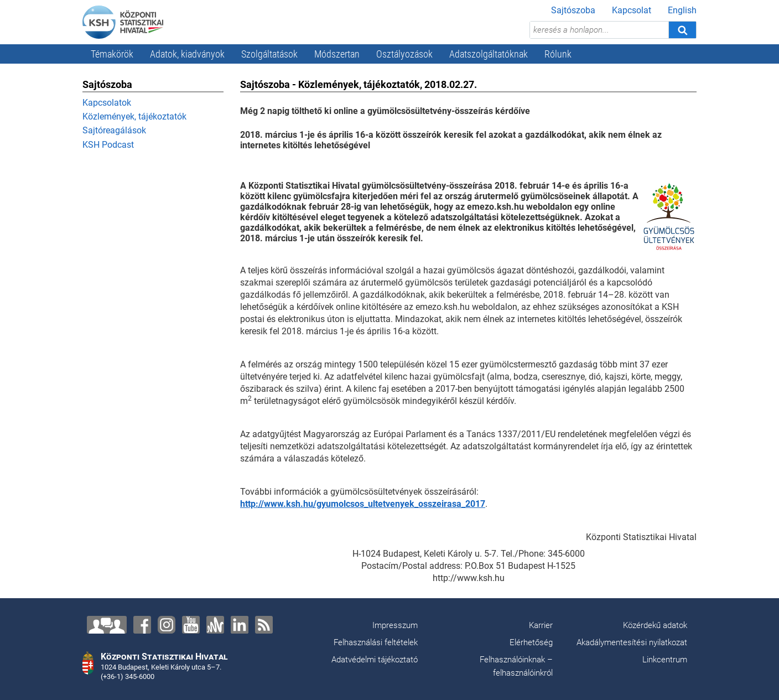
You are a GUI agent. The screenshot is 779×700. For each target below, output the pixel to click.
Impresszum (395, 625)
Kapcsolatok (107, 103)
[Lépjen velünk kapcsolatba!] (107, 625)
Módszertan (337, 54)
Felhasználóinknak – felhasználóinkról (516, 666)
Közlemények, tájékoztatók (134, 116)
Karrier (541, 625)
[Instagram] (167, 625)
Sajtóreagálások (114, 130)
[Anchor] (215, 625)
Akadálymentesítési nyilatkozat (632, 642)
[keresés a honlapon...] (599, 30)
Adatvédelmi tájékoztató (375, 660)
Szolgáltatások (269, 54)
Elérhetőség (531, 642)
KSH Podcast (108, 145)
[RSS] (264, 625)
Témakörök (112, 54)
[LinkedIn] (240, 625)
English (682, 10)
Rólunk (558, 54)
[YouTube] (191, 625)
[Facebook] (142, 625)
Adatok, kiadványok (187, 54)
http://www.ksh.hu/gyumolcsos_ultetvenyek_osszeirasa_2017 (363, 504)
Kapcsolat (632, 10)
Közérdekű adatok (655, 625)
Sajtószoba (573, 10)
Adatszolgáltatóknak (489, 54)
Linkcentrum (665, 660)
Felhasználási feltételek (376, 642)
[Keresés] (682, 30)
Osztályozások (404, 54)
